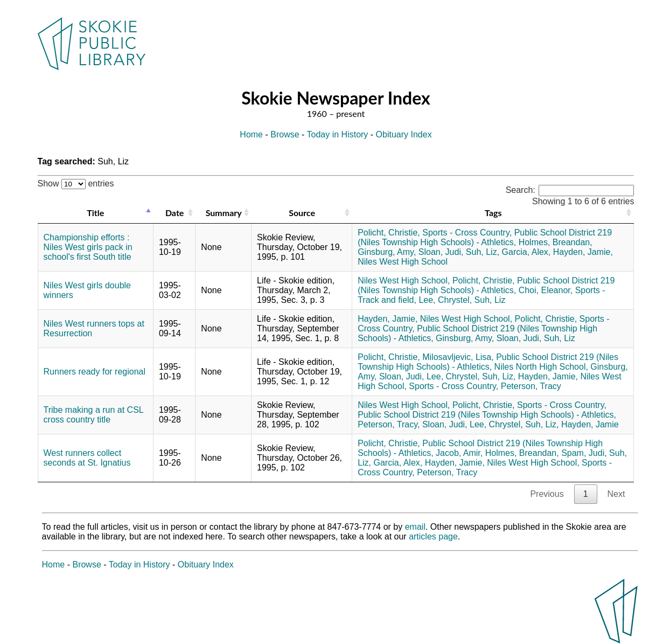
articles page (433, 536)
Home (251, 134)
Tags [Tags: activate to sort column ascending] (493, 213)
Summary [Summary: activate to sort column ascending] (224, 213)
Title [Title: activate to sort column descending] (95, 213)
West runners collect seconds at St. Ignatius (87, 458)
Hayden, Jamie (590, 424)
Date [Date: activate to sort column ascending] (175, 213)
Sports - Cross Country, (467, 233)
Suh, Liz (490, 300)
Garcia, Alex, (526, 252)
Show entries (76, 183)
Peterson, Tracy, (389, 424)
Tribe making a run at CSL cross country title (94, 415)
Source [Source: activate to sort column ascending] (302, 213)
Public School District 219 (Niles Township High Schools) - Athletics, (485, 237)
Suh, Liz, (483, 252)
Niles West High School (403, 262)
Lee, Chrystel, (445, 300)
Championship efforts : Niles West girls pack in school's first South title (88, 247)
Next (616, 494)
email (415, 527)
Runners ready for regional (95, 372)
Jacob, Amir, (459, 453)
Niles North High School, (541, 367)
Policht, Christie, (389, 233)
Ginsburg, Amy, (387, 252)
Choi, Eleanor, (546, 290)
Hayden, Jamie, (583, 252)
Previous (547, 494)
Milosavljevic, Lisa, (458, 357)
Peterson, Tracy (531, 386)
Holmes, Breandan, (556, 242)
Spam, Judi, (584, 453)
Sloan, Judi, (441, 252)
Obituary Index (404, 134)
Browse (285, 134)
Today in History (338, 134)
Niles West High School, (404, 281)
